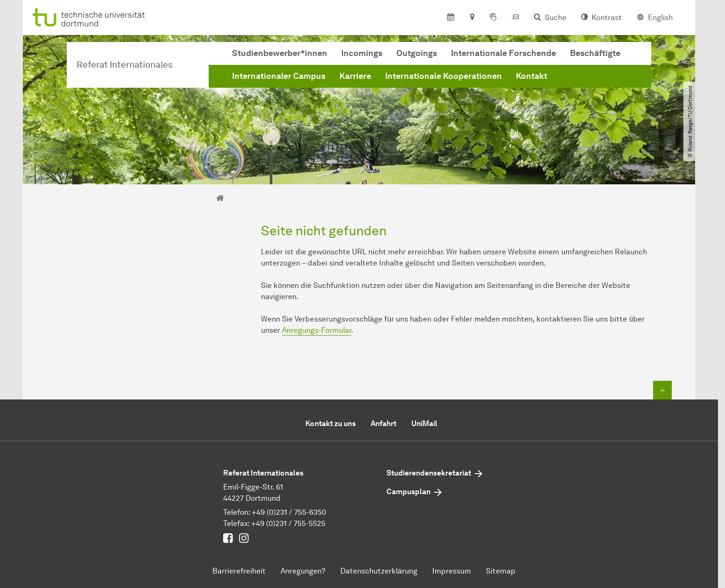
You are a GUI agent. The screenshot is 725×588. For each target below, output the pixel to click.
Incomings (362, 53)
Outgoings (417, 53)
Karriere (355, 76)
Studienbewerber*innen (280, 53)
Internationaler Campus (279, 76)
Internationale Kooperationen (443, 76)
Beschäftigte (595, 53)
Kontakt (531, 76)
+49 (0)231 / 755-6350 (289, 512)
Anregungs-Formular (317, 330)
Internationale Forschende (503, 53)
